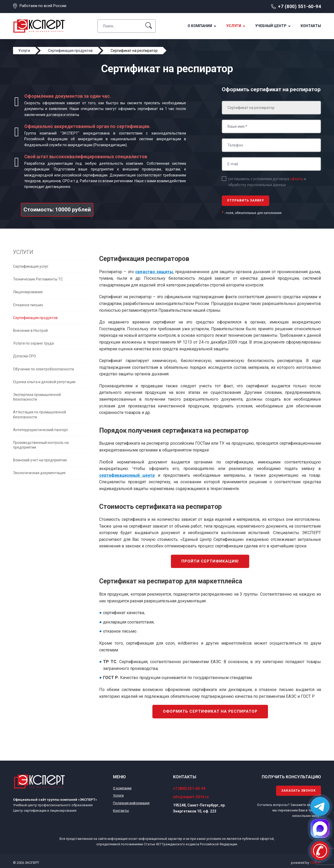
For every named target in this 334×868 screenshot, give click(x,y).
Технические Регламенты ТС (38, 279)
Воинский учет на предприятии (40, 460)
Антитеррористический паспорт (41, 430)
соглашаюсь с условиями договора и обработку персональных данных (267, 182)
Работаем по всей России (43, 6)
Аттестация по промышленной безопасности (40, 414)
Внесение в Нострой (30, 331)
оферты (297, 179)
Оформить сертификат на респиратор (210, 711)
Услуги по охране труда (33, 343)
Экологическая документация (39, 473)
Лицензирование (28, 292)
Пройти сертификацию (210, 561)
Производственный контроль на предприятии (41, 445)
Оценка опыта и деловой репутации (44, 382)
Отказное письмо (28, 305)
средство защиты (154, 272)
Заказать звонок (299, 791)
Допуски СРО (25, 356)
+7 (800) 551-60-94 (299, 6)
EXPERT (315, 863)
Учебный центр (271, 26)
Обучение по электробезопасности (43, 369)
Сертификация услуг (31, 266)
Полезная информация (131, 803)
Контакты (311, 26)
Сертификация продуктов (35, 318)
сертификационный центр (127, 475)
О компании (200, 26)
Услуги (234, 26)
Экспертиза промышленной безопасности (37, 397)
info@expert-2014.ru (191, 797)
